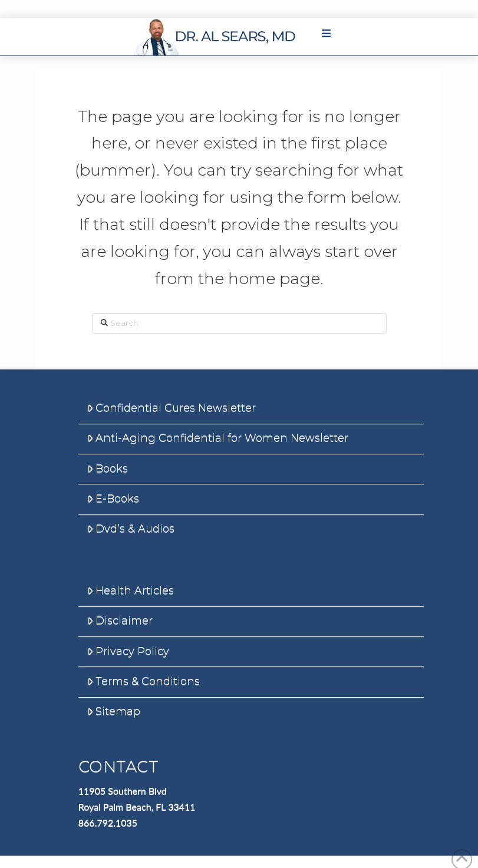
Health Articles (131, 590)
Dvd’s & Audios (131, 529)
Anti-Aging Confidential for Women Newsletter (218, 438)
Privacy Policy (128, 651)
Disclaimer (120, 621)
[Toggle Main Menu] (326, 34)
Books (108, 468)
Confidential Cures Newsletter (172, 408)
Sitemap (114, 711)
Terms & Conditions (144, 681)
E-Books (113, 499)
